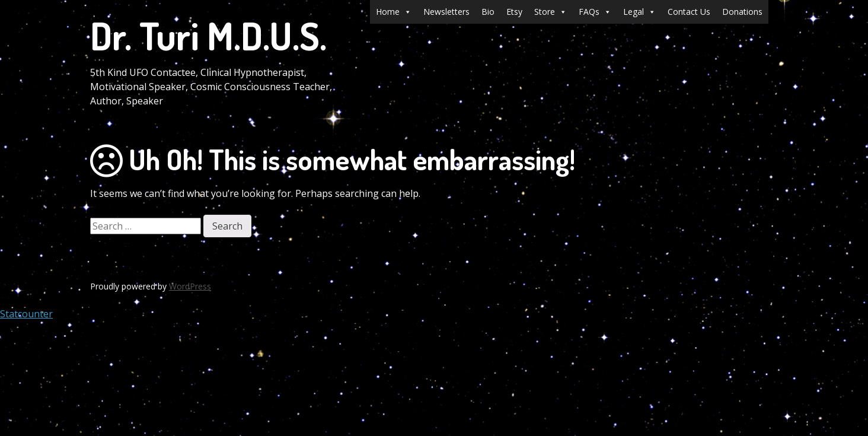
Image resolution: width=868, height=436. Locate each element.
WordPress (190, 286)
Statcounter (26, 314)
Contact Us (689, 12)
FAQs (595, 12)
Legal (639, 12)
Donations (742, 12)
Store (551, 12)
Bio (488, 12)
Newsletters (446, 12)
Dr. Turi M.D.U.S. (208, 35)
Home (394, 12)
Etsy (514, 12)
